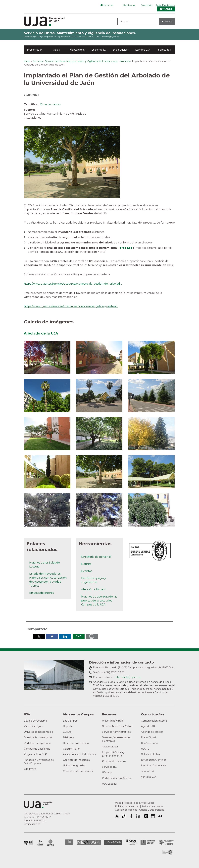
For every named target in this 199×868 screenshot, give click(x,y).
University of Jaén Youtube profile (117, 816)
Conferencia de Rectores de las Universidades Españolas (131, 842)
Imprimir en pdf (92, 636)
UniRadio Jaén (149, 743)
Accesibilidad (131, 803)
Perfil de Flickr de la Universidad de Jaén (160, 816)
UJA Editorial (109, 784)
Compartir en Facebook (52, 636)
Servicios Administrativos (116, 732)
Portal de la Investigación (39, 737)
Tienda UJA (148, 771)
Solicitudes (164, 50)
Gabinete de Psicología (76, 760)
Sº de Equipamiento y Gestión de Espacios (122, 50)
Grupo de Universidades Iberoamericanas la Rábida (166, 842)
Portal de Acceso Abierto (116, 778)
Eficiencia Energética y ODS (101, 50)
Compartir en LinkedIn (65, 636)
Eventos (87, 571)
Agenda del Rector (152, 732)
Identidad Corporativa (153, 766)
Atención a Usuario (94, 589)
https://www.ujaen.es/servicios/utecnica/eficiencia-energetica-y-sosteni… (71, 306)
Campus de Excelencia (37, 749)
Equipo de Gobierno (35, 721)
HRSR (69, 842)
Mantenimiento (79, 50)
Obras (56, 50)
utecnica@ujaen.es (110, 37)
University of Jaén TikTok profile (124, 816)
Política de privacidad (127, 806)
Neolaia (89, 842)
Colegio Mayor (71, 749)
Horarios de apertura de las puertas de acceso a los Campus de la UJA (99, 601)
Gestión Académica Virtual (117, 726)
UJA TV (145, 749)
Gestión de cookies (126, 810)
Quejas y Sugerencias (152, 810)
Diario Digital (148, 737)
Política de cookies (152, 806)
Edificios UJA (143, 50)
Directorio (146, 5)
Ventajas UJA (149, 777)
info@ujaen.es (32, 824)
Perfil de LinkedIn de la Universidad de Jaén (138, 816)
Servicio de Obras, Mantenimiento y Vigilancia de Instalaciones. (80, 33)
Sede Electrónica (165, 5)
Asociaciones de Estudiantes (79, 754)
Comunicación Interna (154, 721)
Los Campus (70, 721)
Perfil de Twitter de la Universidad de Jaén (146, 816)
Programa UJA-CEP (35, 754)
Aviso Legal (147, 803)
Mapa (118, 803)
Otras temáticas (50, 104)
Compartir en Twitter (39, 636)
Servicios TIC (109, 767)
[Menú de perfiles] (130, 5)
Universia (113, 842)
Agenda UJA (148, 726)
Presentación (35, 50)
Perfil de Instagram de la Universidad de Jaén (153, 816)
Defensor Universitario (76, 743)
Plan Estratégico (33, 726)
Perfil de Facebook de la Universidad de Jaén (131, 816)
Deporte (68, 726)
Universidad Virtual (113, 721)
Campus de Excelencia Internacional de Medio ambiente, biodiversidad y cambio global (50, 843)
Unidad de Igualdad (74, 766)
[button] (47, 357)
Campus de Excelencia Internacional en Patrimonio (29, 843)
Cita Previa (30, 769)
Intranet (166, 9)
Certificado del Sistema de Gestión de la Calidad (168, 852)
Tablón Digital (110, 747)
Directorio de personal (96, 557)
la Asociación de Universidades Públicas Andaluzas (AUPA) (148, 842)
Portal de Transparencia (37, 743)
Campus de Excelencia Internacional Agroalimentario (40, 843)
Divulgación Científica (154, 760)
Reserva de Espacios (114, 761)
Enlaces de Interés (42, 593)
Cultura (67, 732)
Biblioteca (69, 737)
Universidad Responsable (38, 732)
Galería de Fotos (150, 754)
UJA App (107, 772)
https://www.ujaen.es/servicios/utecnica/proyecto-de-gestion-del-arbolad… (73, 284)
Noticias (86, 564)
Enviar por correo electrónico (79, 636)
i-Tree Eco (125, 248)
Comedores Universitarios (78, 771)
